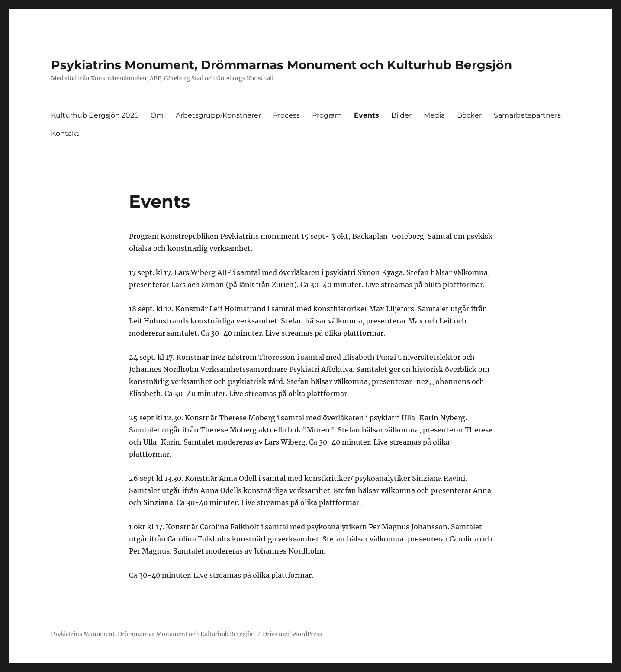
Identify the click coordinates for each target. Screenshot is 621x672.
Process (286, 115)
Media (434, 115)
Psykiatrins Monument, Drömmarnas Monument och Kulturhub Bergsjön (282, 65)
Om (157, 115)
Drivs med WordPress (293, 634)
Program (327, 115)
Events (367, 115)
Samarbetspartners (527, 115)
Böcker (469, 115)
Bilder (401, 115)
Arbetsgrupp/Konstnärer (218, 115)
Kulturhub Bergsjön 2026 (95, 115)
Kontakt (65, 133)
